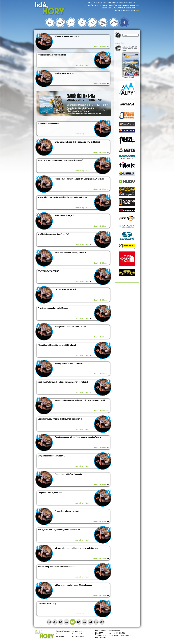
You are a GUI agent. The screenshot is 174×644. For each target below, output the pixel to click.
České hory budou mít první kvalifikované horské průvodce (61, 419)
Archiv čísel (60, 637)
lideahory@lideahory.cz (122, 635)
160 (85, 622)
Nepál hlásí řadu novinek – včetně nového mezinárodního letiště (63, 382)
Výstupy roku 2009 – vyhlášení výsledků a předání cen (59, 530)
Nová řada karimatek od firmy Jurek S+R (53, 234)
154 (49, 622)
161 (90, 622)
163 (102, 622)
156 (61, 622)
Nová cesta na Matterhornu (65, 73)
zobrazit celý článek (101, 47)
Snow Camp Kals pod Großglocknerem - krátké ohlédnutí (77, 142)
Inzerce (59, 634)
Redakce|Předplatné (63, 631)
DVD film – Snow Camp (47, 604)
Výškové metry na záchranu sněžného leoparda (56, 567)
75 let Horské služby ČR (64, 216)
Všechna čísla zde (129, 77)
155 (55, 622)
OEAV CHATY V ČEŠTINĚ (48, 271)
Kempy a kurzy (77, 631)
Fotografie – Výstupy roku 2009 (50, 493)
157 (66, 622)
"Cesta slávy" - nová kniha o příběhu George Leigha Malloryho (79, 179)
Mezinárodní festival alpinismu (83, 634)
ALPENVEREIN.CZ (79, 637)
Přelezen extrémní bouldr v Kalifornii (69, 36)
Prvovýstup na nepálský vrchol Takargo (53, 308)
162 (96, 622)
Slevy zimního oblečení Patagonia (51, 456)
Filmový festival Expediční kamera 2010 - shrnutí (57, 345)
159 (79, 622)
